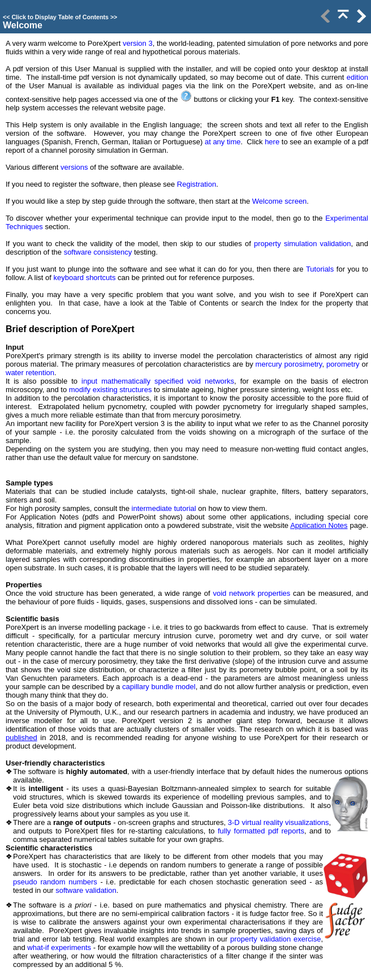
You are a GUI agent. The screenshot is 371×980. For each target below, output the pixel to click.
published (21, 738)
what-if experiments (59, 947)
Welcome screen (280, 201)
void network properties (251, 593)
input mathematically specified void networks (158, 381)
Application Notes (319, 525)
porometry (343, 364)
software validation (86, 890)
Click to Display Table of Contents (60, 17)
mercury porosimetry (289, 364)
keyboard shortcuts (85, 278)
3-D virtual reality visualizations (279, 822)
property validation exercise (275, 939)
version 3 (138, 43)
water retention (30, 373)
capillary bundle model (159, 687)
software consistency (97, 252)
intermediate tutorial (164, 508)
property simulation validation (303, 244)
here (272, 142)
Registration (197, 184)
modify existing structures (111, 390)
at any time (223, 142)
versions (74, 167)
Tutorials (320, 269)
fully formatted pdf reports (261, 831)
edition (357, 77)
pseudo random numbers (55, 882)
